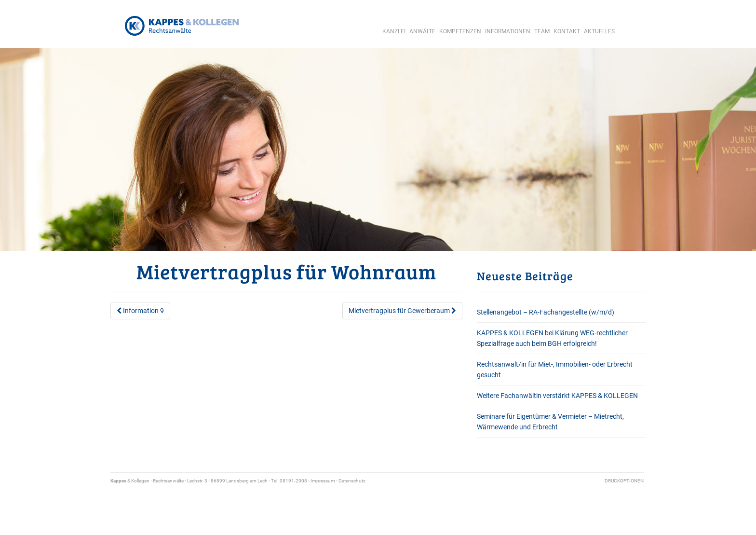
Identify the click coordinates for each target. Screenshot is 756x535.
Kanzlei (394, 31)
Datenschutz (352, 481)
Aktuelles (599, 31)
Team (542, 31)
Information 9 (140, 311)
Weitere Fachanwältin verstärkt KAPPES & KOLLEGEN (557, 396)
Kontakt (567, 31)
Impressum (323, 481)
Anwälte (422, 31)
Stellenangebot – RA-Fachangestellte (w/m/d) (546, 312)
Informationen (508, 31)
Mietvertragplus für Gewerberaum (402, 311)
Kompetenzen (460, 31)
